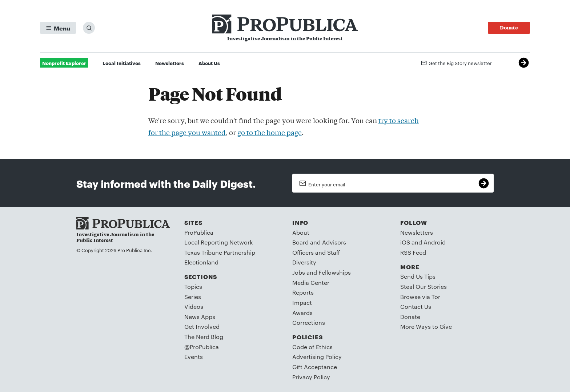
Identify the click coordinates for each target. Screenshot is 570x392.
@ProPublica (202, 347)
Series (193, 297)
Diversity (304, 262)
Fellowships (335, 272)
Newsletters (170, 63)
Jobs (299, 272)
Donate (410, 317)
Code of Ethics (312, 347)
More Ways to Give (426, 326)
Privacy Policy (311, 377)
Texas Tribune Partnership (220, 252)
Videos (194, 306)
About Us (209, 63)
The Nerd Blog (204, 337)
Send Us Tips (418, 276)
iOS (405, 242)
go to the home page (270, 132)
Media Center (311, 282)
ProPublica (199, 232)
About (301, 232)
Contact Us (416, 306)
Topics (193, 286)
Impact (302, 302)
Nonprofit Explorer (64, 63)
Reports (303, 292)
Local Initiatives (122, 63)
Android (435, 242)
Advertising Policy (317, 357)
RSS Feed (413, 252)
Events (194, 357)
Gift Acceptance (315, 367)
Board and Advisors (319, 242)
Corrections (309, 322)
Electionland (201, 262)
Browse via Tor (420, 297)
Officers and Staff (316, 252)
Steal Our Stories (424, 286)
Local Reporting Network (218, 242)
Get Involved (202, 326)
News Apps (200, 317)
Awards (302, 313)
